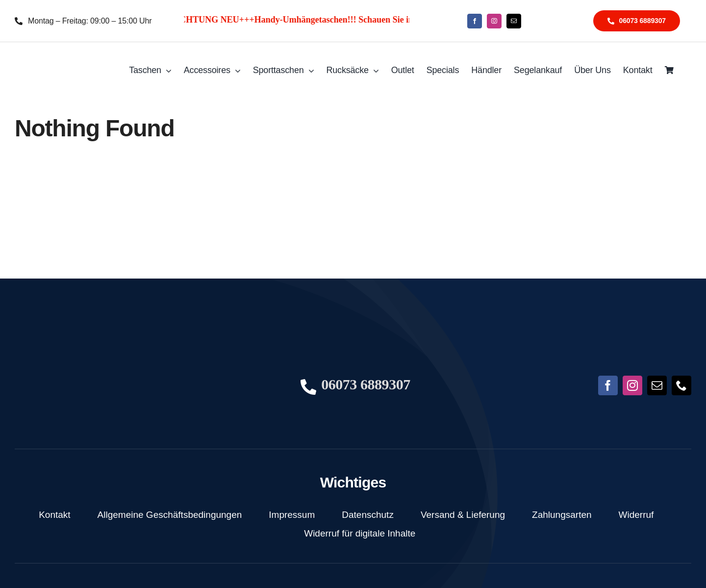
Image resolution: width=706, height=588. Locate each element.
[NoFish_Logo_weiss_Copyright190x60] (61, 357)
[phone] (681, 385)
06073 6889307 (366, 384)
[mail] (514, 21)
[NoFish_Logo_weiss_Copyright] (63, 57)
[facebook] (475, 21)
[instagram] (494, 21)
